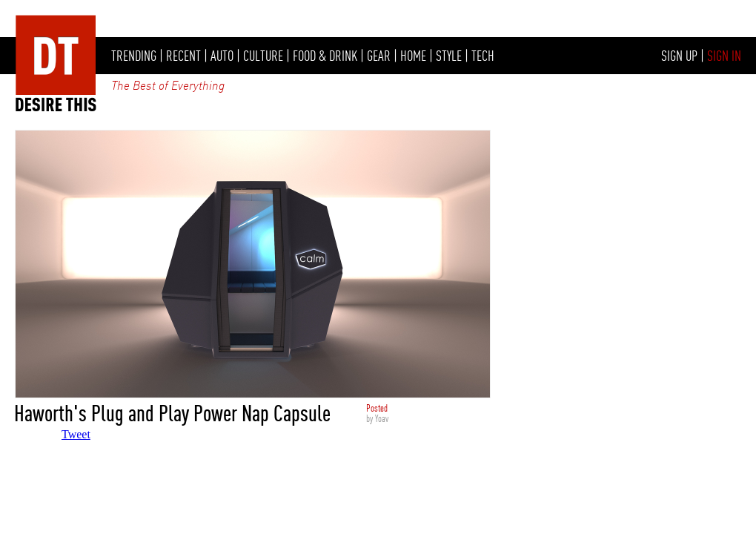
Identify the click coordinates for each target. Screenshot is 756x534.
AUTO (222, 56)
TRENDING (134, 56)
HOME (413, 56)
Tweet (76, 434)
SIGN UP (679, 56)
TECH (483, 56)
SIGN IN (724, 56)
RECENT (183, 56)
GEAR (379, 56)
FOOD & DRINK (325, 56)
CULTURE (263, 56)
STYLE (449, 56)
